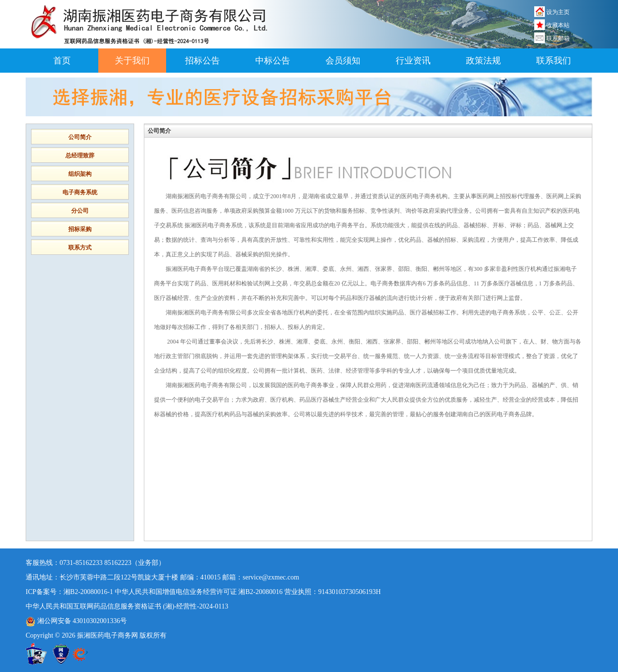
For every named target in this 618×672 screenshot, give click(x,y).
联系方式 (80, 248)
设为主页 (558, 12)
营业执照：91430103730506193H (332, 592)
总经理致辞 (80, 156)
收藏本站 (558, 25)
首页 (62, 61)
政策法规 (483, 61)
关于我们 (132, 61)
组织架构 (80, 174)
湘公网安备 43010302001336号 (76, 621)
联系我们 (554, 61)
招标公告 (202, 61)
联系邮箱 (558, 38)
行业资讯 (413, 61)
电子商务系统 (80, 192)
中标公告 (273, 61)
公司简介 (80, 137)
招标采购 (80, 229)
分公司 (80, 211)
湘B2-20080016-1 (88, 592)
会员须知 (343, 61)
